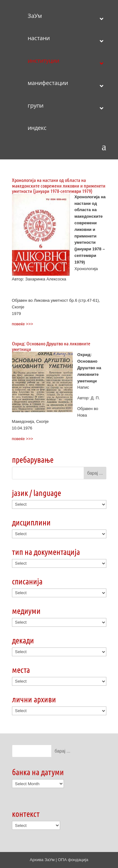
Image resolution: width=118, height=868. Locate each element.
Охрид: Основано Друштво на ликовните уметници (51, 346)
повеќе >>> (23, 324)
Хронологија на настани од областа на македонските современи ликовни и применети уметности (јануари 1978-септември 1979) (59, 185)
